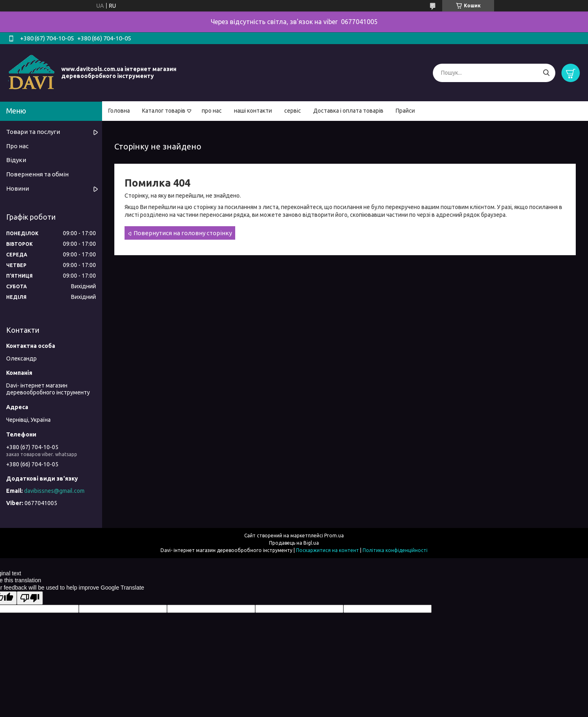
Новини (18, 188)
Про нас (17, 146)
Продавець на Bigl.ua (294, 543)
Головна (119, 111)
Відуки (16, 160)
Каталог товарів (164, 111)
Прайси (405, 111)
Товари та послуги (33, 132)
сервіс (293, 111)
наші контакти (253, 111)
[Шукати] (546, 73)
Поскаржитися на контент (327, 550)
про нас (212, 111)
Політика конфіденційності (395, 550)
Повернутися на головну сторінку (183, 233)
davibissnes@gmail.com (54, 491)
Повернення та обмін (37, 174)
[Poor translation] (30, 598)
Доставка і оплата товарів (348, 111)
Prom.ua (334, 536)
